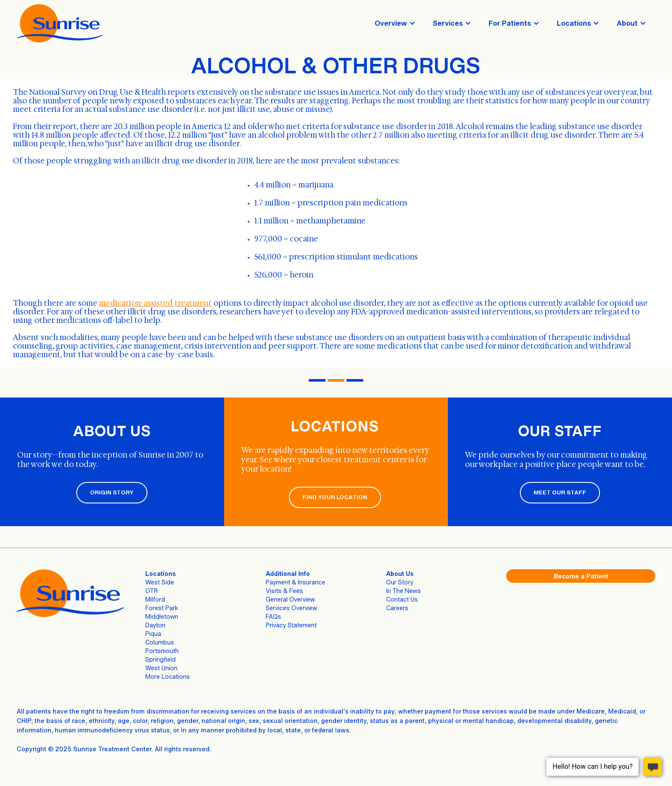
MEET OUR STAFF (560, 492)
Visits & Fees (284, 591)
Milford (155, 599)
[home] (60, 23)
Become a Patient (581, 576)
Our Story (400, 582)
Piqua (153, 634)
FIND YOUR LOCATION (335, 497)
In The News (403, 591)
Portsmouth (162, 651)
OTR (151, 591)
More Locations (168, 676)
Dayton (155, 625)
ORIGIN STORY (112, 492)
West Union (161, 668)
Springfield (160, 659)
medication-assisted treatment (155, 303)
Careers (397, 608)
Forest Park (162, 608)
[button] (395, 23)
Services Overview (291, 608)
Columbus (160, 642)
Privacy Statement (291, 625)
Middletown (162, 616)
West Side (160, 582)
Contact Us (402, 599)
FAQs (273, 616)
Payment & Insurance (295, 582)
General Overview (290, 599)
